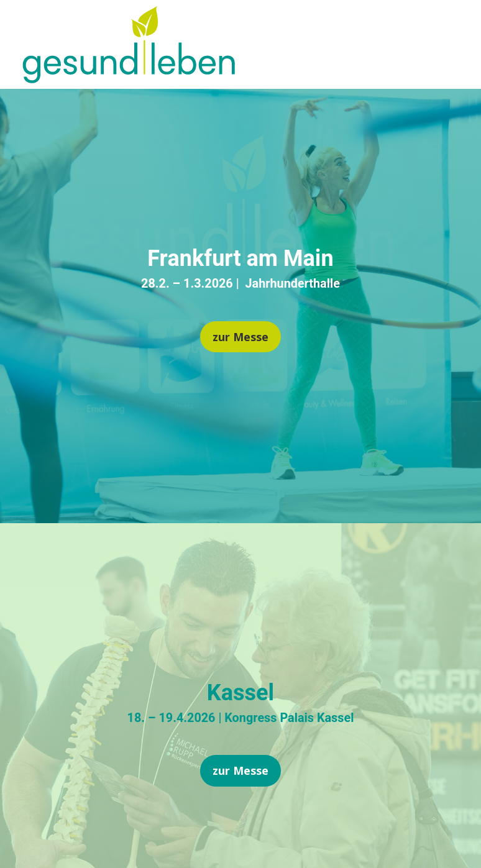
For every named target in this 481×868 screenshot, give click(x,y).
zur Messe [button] (240, 337)
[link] (129, 79)
